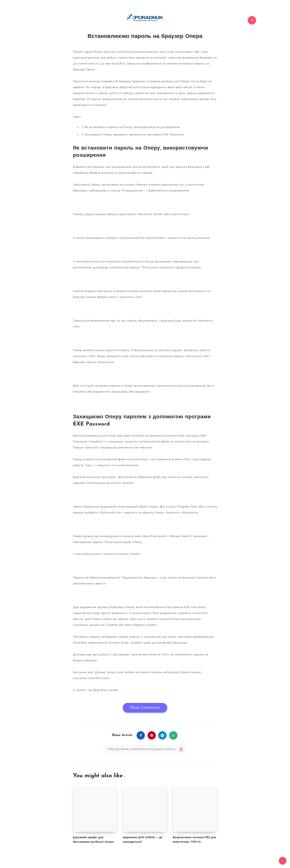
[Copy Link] (145, 749)
